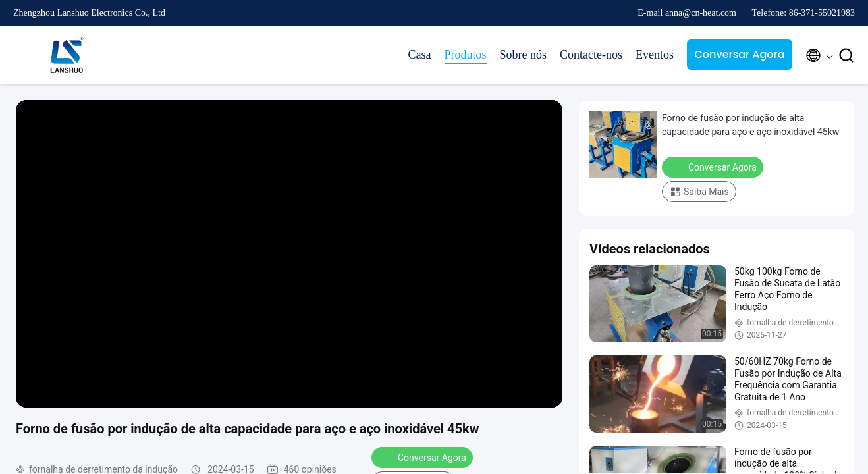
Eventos (655, 55)
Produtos (466, 55)
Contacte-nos (591, 55)
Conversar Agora (739, 54)
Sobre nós (524, 55)
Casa (420, 55)
